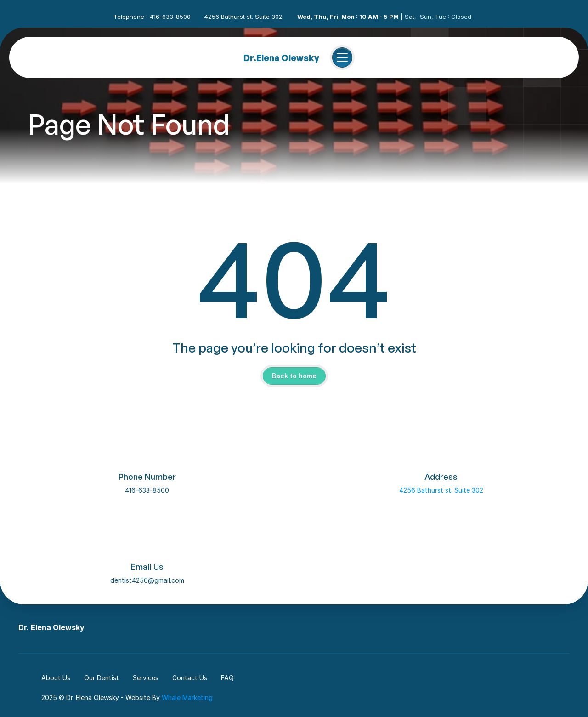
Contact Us (190, 678)
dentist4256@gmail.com (147, 580)
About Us (56, 678)
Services (146, 678)
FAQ (227, 678)
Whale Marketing (187, 697)
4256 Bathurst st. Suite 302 (441, 490)
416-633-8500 (147, 490)
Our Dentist (102, 678)
